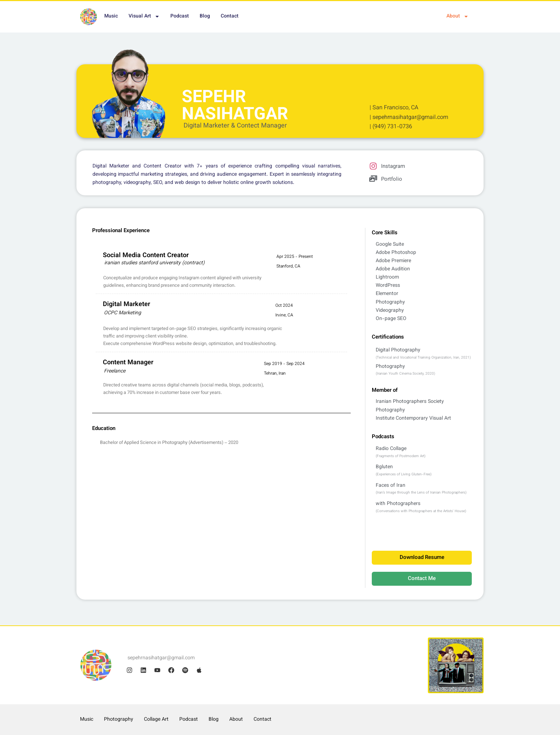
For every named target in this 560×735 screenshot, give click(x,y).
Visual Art (144, 16)
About (457, 16)
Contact (230, 16)
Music (111, 16)
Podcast (180, 16)
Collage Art (156, 720)
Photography (119, 720)
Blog (205, 16)
